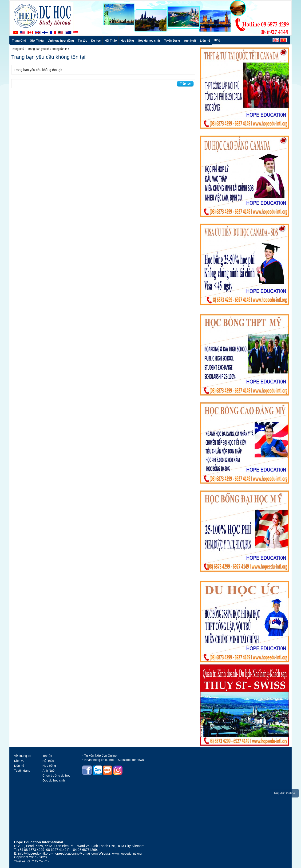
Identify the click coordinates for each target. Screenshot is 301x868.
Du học (96, 41)
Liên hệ (205, 41)
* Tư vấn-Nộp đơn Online (99, 756)
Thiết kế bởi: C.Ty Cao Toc (32, 861)
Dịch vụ (19, 761)
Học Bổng (127, 41)
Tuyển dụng (22, 771)
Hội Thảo (111, 41)
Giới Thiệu (37, 41)
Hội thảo (48, 761)
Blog (217, 40)
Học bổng (49, 766)
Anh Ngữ (190, 41)
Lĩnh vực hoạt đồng (61, 41)
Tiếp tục (185, 84)
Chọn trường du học (56, 776)
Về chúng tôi (23, 756)
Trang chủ (18, 49)
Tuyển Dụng (172, 41)
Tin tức (83, 41)
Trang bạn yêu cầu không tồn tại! (48, 49)
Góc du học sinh (149, 41)
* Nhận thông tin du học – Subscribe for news (113, 760)
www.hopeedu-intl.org (127, 854)
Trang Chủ (19, 41)
